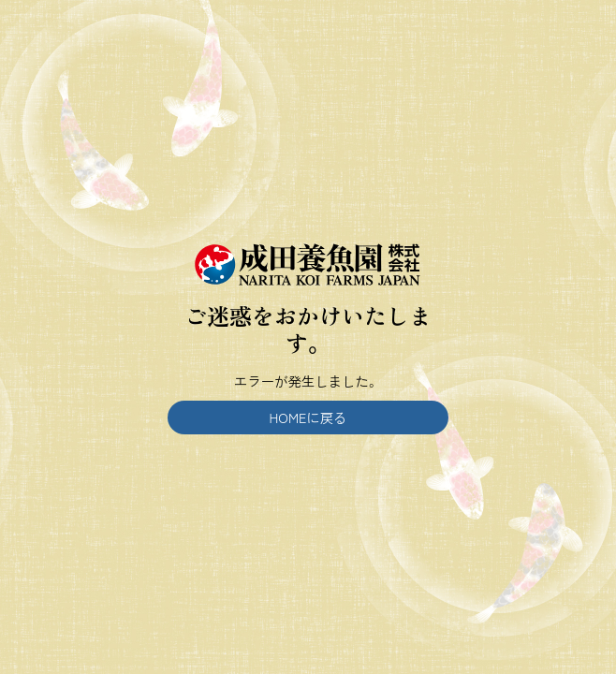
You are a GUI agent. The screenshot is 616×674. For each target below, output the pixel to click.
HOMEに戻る (308, 417)
